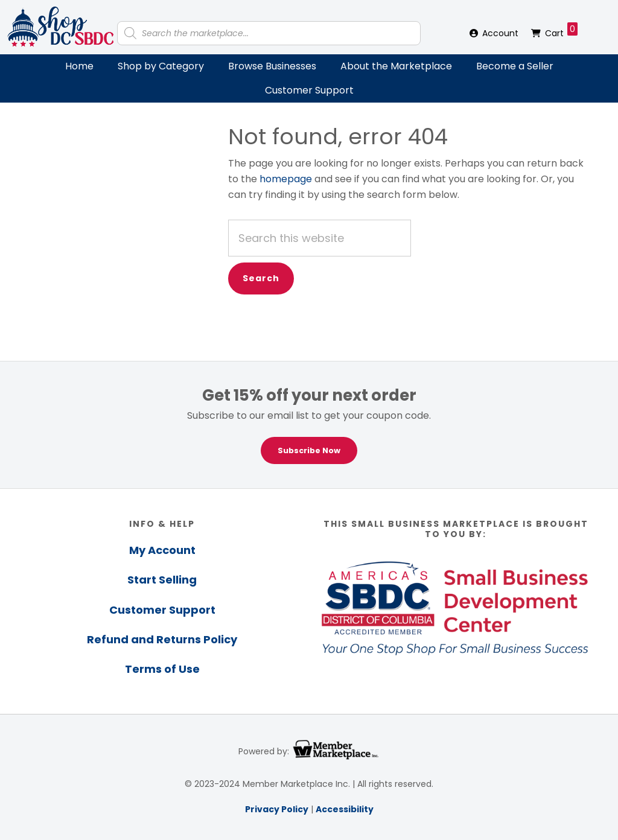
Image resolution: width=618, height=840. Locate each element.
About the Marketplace (396, 66)
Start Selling (162, 580)
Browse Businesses (272, 66)
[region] (309, 425)
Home (79, 66)
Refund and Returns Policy (162, 639)
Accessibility (345, 809)
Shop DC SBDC (60, 27)
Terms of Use (162, 669)
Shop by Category (161, 66)
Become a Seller (515, 66)
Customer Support (309, 90)
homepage (286, 179)
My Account (162, 550)
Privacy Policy (277, 809)
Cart (561, 31)
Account (500, 33)
